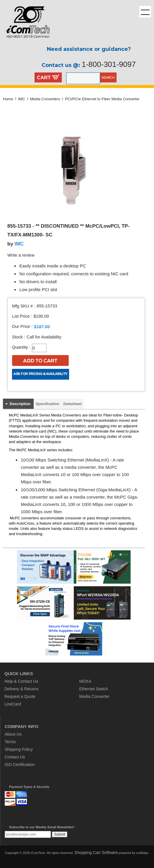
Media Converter (95, 696)
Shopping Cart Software (96, 853)
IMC (22, 99)
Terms (10, 742)
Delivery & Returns (22, 689)
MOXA (85, 681)
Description (20, 404)
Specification (48, 404)
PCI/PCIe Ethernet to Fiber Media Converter (102, 99)
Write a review (21, 255)
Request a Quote (20, 696)
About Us (13, 734)
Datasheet (72, 404)
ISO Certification (20, 765)
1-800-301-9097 (109, 64)
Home (8, 99)
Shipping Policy (19, 749)
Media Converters (45, 99)
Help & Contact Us (21, 681)
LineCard (13, 704)
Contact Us (15, 757)
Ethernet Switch (94, 689)
